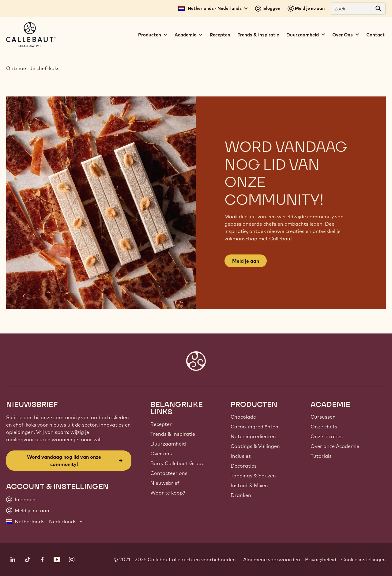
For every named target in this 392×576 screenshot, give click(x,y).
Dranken (241, 495)
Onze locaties (327, 436)
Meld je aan (246, 261)
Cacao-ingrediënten (254, 427)
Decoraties (244, 466)
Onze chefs (324, 427)
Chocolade (243, 417)
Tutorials (321, 456)
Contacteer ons (169, 473)
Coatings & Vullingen (255, 446)
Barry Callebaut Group (177, 463)
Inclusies (241, 456)
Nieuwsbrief (165, 483)
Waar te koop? (168, 493)
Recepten (220, 35)
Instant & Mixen (249, 485)
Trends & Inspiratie (258, 35)
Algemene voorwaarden (272, 559)
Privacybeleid (321, 559)
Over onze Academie (335, 446)
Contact (375, 35)
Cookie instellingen (364, 559)
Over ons (161, 454)
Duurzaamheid (168, 444)
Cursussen (323, 417)
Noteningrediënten (253, 436)
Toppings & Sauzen (253, 476)
